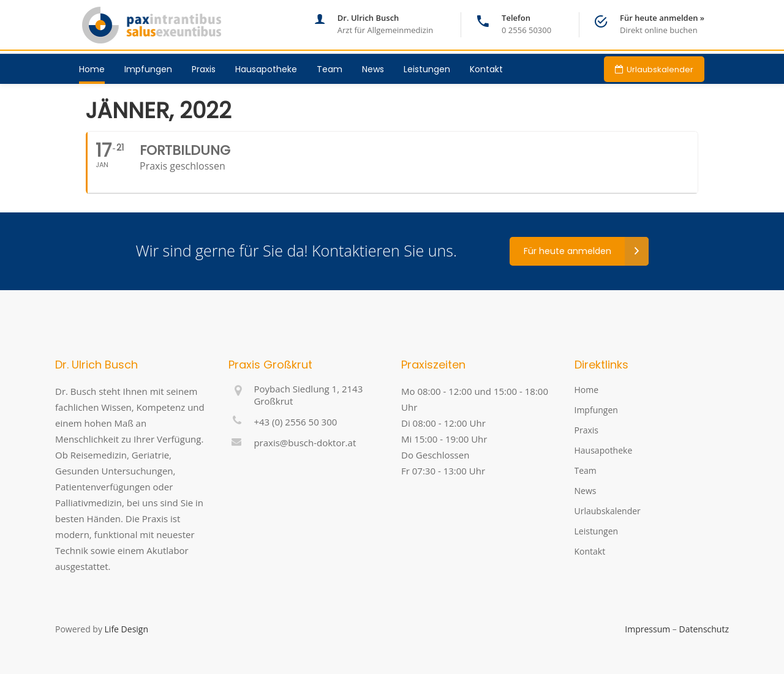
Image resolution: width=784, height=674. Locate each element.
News (586, 491)
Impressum (647, 629)
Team (586, 470)
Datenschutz (704, 629)
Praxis (586, 430)
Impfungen (596, 410)
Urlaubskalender (608, 511)
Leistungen (597, 531)
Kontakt (590, 551)
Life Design (126, 629)
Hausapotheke (604, 450)
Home (587, 390)
